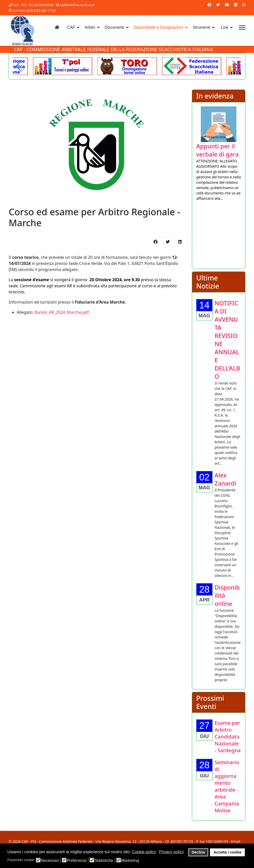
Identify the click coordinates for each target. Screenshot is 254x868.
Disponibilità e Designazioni (159, 27)
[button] (235, 66)
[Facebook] (209, 5)
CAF (71, 27)
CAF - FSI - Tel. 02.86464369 (33, 5)
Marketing (130, 861)
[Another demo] (63, 66)
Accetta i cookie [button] (228, 852)
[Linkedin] (236, 5)
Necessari (50, 861)
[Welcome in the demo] (192, 66)
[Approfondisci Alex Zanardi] (225, 479)
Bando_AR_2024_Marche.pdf (62, 312)
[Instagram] (244, 5)
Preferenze (77, 861)
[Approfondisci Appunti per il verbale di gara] (219, 124)
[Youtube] (227, 5)
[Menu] (242, 27)
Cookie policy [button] (144, 852)
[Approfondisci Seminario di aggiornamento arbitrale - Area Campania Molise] (227, 786)
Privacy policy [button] (172, 852)
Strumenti (201, 27)
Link (225, 27)
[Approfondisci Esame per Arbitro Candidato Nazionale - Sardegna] (228, 737)
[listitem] (219, 154)
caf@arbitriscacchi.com (78, 5)
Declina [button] (198, 852)
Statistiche (104, 861)
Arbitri (90, 27)
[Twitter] (218, 5)
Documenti (114, 27)
